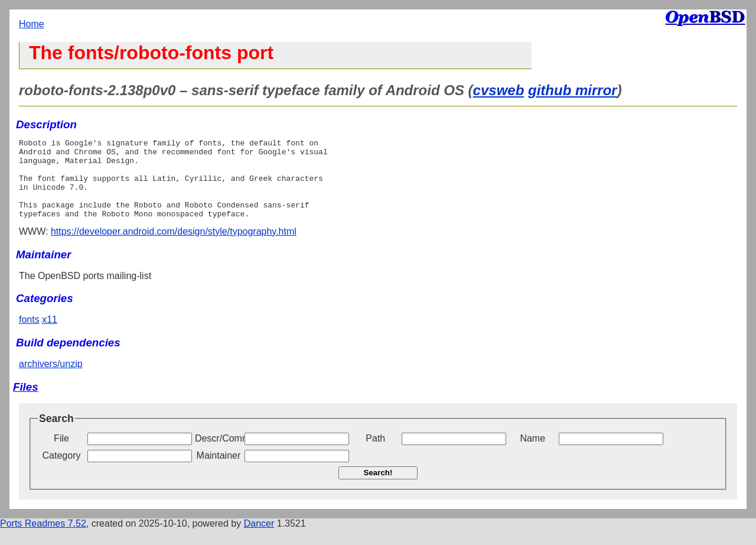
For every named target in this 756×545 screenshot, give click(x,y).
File (61, 454)
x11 (50, 335)
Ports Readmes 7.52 (43, 539)
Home (32, 24)
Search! (378, 489)
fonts (29, 335)
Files (26, 403)
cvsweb (499, 90)
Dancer (259, 539)
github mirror (573, 90)
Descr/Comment (219, 454)
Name (532, 454)
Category (62, 471)
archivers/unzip (51, 380)
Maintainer (219, 471)
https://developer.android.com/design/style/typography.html (174, 247)
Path (375, 454)
